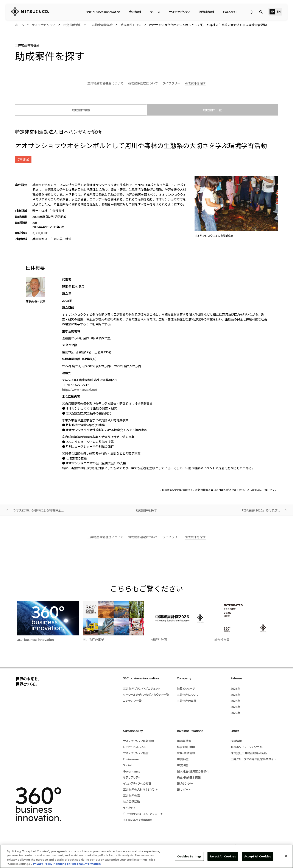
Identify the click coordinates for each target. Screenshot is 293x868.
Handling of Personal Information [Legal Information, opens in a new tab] (77, 864)
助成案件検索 (81, 110)
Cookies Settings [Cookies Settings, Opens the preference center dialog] (189, 856)
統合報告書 (222, 640)
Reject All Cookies (223, 856)
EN (279, 11)
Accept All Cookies (258, 856)
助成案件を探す (146, 510)
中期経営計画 (158, 640)
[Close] (286, 856)
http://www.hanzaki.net (79, 389)
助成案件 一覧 (212, 110)
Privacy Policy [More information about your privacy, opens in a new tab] (43, 864)
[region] (146, 856)
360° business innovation (36, 640)
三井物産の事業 (94, 640)
